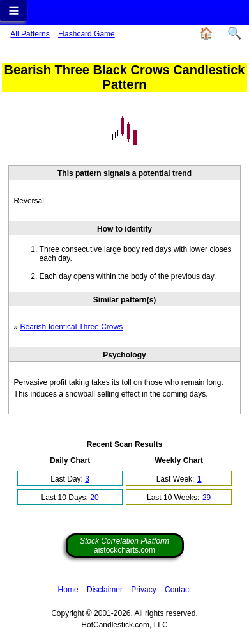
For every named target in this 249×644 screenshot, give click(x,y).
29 (207, 498)
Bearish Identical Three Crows (72, 327)
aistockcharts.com (124, 546)
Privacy (143, 590)
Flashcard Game (87, 34)
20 (94, 498)
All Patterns (30, 34)
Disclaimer (105, 590)
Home (68, 590)
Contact (178, 590)
